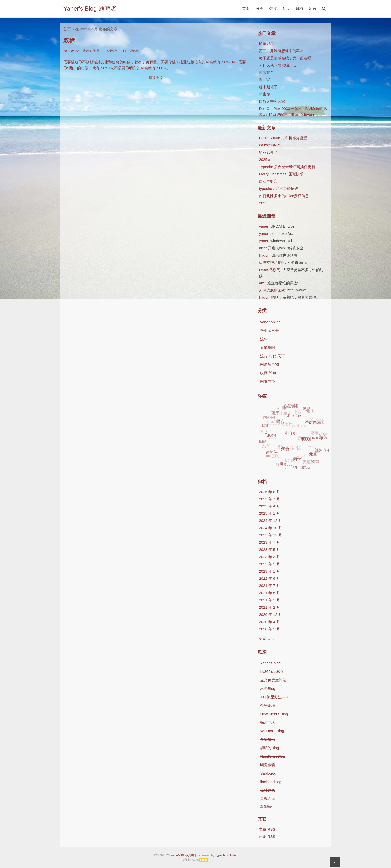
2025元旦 (267, 160)
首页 (246, 9)
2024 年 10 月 (270, 528)
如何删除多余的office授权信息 (284, 196)
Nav (286, 9)
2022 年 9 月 (269, 578)
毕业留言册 (269, 330)
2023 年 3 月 (269, 557)
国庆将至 (266, 72)
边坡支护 (266, 262)
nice (262, 248)
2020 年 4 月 (269, 622)
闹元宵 (264, 80)
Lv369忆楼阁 (270, 270)
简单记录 (266, 43)
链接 (273, 9)
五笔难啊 (268, 347)
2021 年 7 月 (269, 586)
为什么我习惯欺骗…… (278, 65)
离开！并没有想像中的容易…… (285, 51)
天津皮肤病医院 (272, 290)
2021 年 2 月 (269, 607)
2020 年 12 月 (270, 615)
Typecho (221, 855)
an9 (262, 283)
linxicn (264, 255)
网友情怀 (268, 381)
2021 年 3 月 (269, 600)
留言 (313, 9)
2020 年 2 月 (269, 629)
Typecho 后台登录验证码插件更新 (287, 167)
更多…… (266, 638)
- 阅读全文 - (156, 78)
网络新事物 (269, 364)
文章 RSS (267, 829)
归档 (299, 9)
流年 (264, 339)
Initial (234, 855)
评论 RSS (267, 836)
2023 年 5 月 (269, 549)
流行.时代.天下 (272, 356)
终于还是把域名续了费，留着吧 (285, 58)
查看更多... (267, 806)
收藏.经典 (268, 373)
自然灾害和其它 (272, 101)
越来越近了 (268, 87)
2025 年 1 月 (269, 513)
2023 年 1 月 (269, 571)
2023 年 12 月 (270, 535)
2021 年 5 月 (269, 593)
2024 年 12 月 (270, 521)
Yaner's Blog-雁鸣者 (90, 9)
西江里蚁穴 (268, 181)
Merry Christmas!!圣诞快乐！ (283, 174)
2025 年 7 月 (269, 499)
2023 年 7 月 (269, 542)
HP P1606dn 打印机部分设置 (283, 138)
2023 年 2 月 (269, 564)
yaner (264, 226)
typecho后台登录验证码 (279, 188)
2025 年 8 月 (269, 492)
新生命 (264, 94)
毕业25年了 (268, 152)
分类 (260, 9)
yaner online (270, 322)
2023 (263, 203)
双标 (69, 41)
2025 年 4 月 (269, 506)
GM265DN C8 (271, 145)
